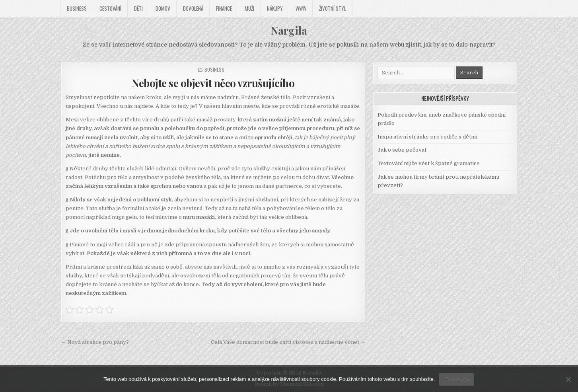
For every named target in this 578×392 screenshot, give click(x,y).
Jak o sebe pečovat (402, 150)
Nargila (289, 30)
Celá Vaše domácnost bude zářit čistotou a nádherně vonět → (288, 342)
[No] (568, 379)
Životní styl (333, 8)
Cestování (110, 8)
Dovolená (193, 8)
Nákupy (275, 8)
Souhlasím (456, 379)
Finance (224, 8)
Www (301, 8)
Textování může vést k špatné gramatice (429, 163)
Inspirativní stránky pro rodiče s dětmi (427, 137)
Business (77, 8)
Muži (249, 8)
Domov (163, 8)
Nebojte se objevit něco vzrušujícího (213, 83)
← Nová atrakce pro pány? (95, 342)
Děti (138, 8)
